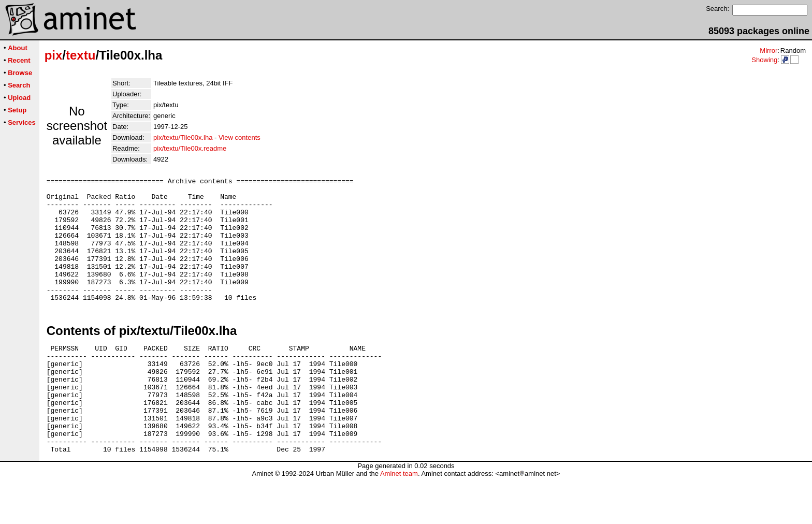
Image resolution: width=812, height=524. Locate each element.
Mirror (769, 50)
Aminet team (399, 520)
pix (54, 55)
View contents (240, 137)
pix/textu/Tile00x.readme (190, 148)
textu (81, 55)
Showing (764, 60)
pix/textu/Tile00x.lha (183, 137)
